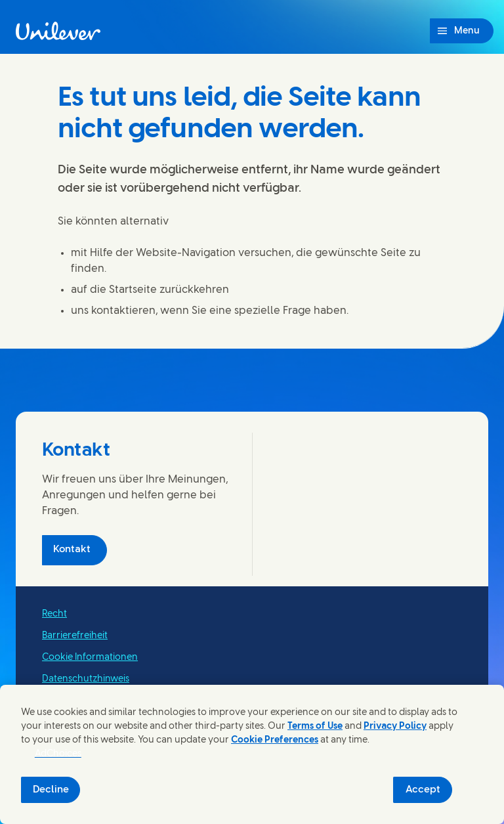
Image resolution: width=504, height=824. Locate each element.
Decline (51, 790)
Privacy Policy (395, 726)
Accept (423, 790)
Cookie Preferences (275, 740)
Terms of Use (315, 726)
